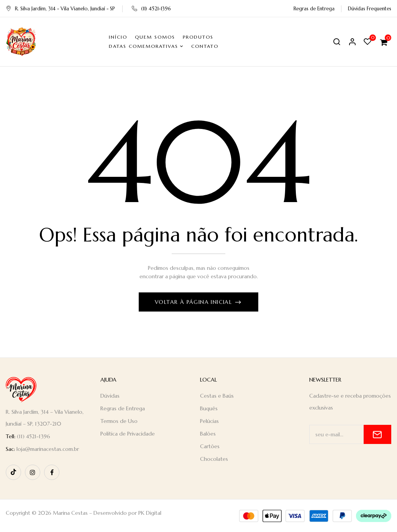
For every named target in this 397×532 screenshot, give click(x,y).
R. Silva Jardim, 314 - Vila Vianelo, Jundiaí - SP (60, 9)
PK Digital (150, 513)
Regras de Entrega (314, 9)
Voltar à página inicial (194, 302)
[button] (385, 42)
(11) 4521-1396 (151, 9)
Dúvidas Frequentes (370, 9)
